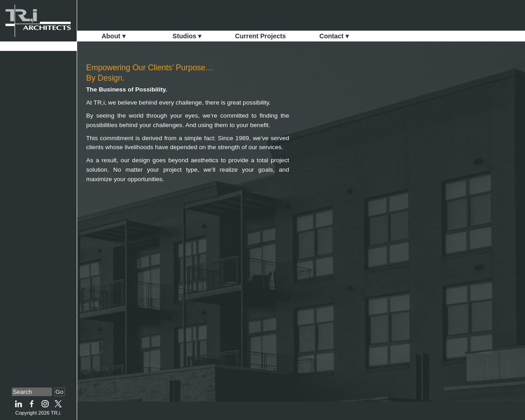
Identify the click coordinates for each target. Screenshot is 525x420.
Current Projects (260, 36)
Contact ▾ (334, 36)
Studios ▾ (187, 36)
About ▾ (113, 36)
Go (60, 392)
